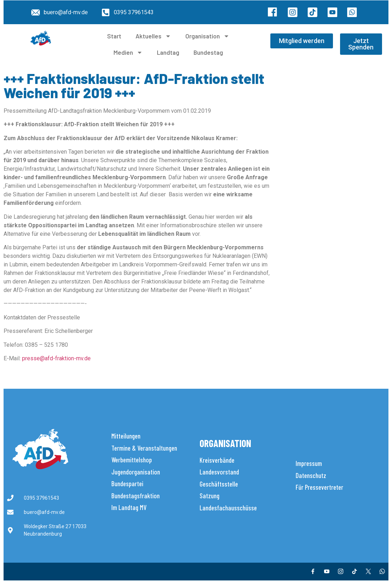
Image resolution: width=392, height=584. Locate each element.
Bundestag (208, 52)
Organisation (207, 36)
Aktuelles (153, 36)
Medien (128, 52)
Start (114, 36)
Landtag (168, 52)
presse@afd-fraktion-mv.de (56, 358)
